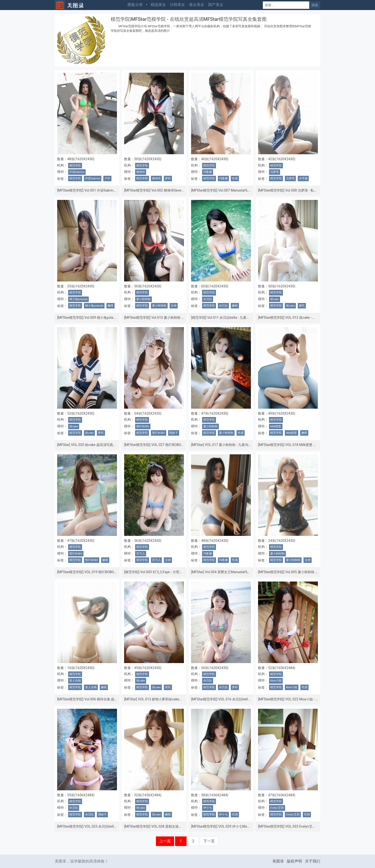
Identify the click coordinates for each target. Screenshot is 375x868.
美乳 (168, 687)
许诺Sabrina (77, 172)
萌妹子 (174, 433)
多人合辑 (75, 681)
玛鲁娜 (208, 172)
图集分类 (135, 5)
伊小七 (208, 808)
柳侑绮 (141, 172)
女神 (174, 306)
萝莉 (168, 178)
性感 (235, 178)
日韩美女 (177, 5)
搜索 (315, 5)
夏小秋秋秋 (143, 299)
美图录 (278, 861)
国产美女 (216, 5)
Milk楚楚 (276, 426)
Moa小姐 (276, 681)
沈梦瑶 (275, 172)
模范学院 (75, 165)
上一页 (165, 841)
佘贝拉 (208, 299)
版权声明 (294, 861)
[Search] (286, 5)
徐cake (275, 299)
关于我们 (313, 861)
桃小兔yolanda (78, 299)
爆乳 (302, 306)
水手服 (303, 178)
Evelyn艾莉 (277, 808)
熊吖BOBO (143, 426)
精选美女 (158, 5)
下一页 (209, 841)
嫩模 (110, 306)
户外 (107, 178)
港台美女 (197, 5)
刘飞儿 (141, 554)
